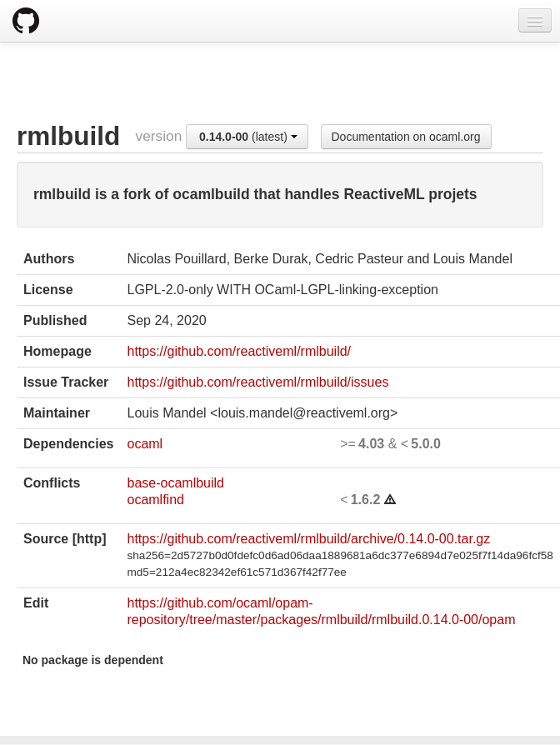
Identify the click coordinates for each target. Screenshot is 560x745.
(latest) (248, 137)
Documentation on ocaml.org (406, 137)
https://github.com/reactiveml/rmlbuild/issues (257, 382)
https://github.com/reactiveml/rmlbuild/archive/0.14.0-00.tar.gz (308, 539)
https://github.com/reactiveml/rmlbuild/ (239, 351)
